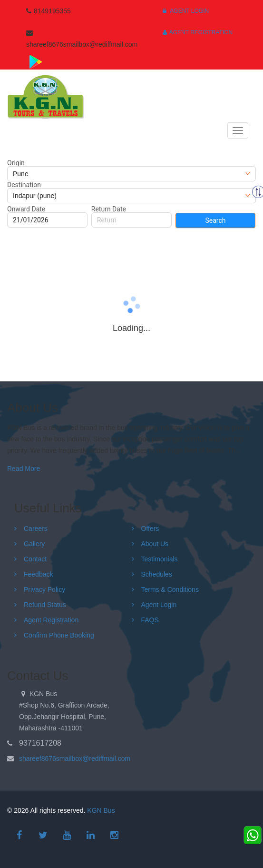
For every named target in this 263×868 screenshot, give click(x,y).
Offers (150, 529)
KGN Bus (101, 810)
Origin (16, 163)
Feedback (38, 574)
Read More (24, 469)
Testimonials (160, 559)
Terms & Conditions (170, 589)
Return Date (109, 209)
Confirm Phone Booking (59, 635)
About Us (155, 544)
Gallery (34, 544)
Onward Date (26, 209)
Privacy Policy (44, 589)
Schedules (157, 574)
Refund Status (45, 605)
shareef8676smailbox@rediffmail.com (75, 758)
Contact (35, 559)
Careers (36, 529)
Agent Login (186, 11)
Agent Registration (198, 32)
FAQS (150, 620)
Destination (24, 185)
